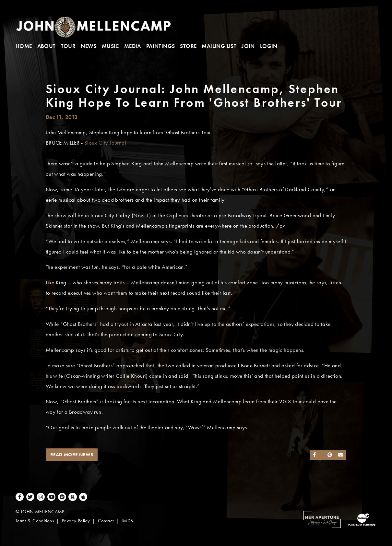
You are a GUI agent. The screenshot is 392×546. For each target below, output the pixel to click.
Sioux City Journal (105, 143)
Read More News (72, 455)
